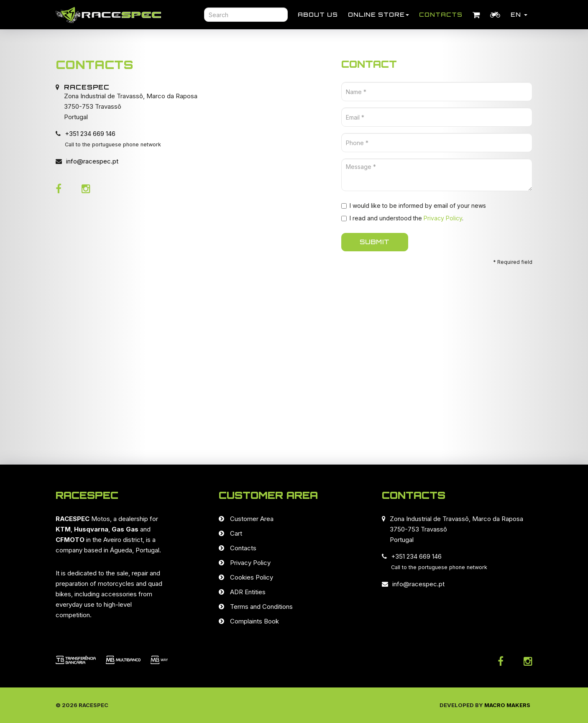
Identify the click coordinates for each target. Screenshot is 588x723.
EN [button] (519, 14)
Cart (236, 533)
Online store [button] (378, 14)
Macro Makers (507, 705)
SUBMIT (375, 242)
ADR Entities (248, 592)
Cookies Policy (252, 577)
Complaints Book (254, 621)
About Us (318, 14)
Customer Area (252, 519)
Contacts (441, 14)
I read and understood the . (402, 218)
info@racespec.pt (92, 161)
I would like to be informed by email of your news (414, 206)
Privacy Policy (443, 218)
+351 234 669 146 (90, 134)
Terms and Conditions (261, 607)
